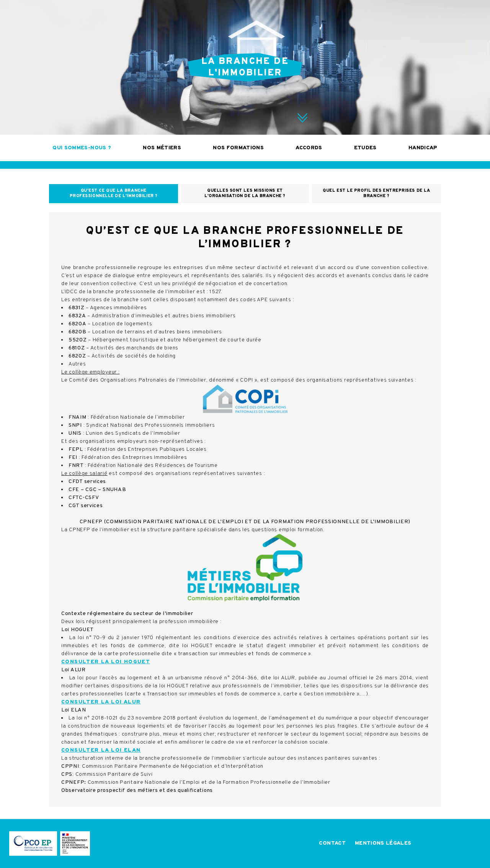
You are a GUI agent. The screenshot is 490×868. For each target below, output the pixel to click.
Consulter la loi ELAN (101, 750)
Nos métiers (162, 148)
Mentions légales (383, 843)
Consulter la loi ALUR (101, 702)
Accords (309, 148)
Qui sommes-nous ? (82, 148)
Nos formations (238, 148)
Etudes (365, 148)
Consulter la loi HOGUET (106, 662)
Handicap (423, 148)
